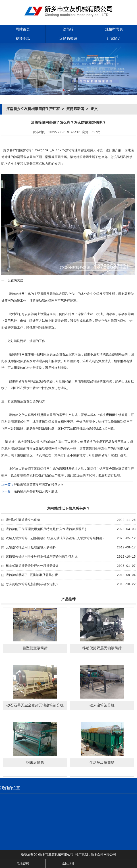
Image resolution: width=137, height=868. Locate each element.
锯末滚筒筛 (35, 763)
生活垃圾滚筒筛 (102, 763)
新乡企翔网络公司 (104, 855)
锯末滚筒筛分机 (102, 706)
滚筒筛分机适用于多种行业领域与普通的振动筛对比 (42, 557)
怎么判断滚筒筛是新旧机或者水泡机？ (32, 584)
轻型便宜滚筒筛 (35, 648)
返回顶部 (68, 864)
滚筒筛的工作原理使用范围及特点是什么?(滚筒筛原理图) (46, 529)
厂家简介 (114, 39)
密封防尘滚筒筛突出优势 (23, 520)
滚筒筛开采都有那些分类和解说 (36, 491)
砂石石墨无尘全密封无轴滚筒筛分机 (35, 706)
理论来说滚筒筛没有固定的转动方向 (39, 485)
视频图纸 (23, 39)
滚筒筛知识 (68, 39)
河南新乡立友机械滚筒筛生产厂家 (33, 109)
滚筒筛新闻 (75, 109)
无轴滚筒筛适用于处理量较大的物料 (31, 548)
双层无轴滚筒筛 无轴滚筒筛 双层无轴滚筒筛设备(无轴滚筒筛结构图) (55, 538)
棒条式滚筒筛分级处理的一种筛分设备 (32, 566)
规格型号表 (114, 30)
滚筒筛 (68, 30)
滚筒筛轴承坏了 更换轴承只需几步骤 (32, 575)
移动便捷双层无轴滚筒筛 (102, 648)
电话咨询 (23, 864)
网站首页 (23, 30)
